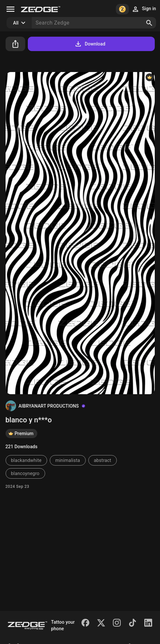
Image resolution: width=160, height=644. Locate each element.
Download (90, 44)
